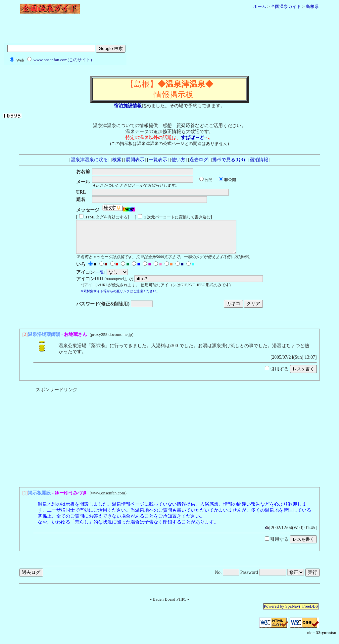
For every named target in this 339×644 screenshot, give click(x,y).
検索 (117, 160)
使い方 (178, 160)
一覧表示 (158, 160)
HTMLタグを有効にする (106, 217)
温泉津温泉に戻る (89, 160)
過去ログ (199, 160)
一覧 (100, 278)
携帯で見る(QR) (229, 160)
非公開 (230, 180)
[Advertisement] (169, 31)
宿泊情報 (259, 160)
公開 (209, 180)
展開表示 (135, 160)
